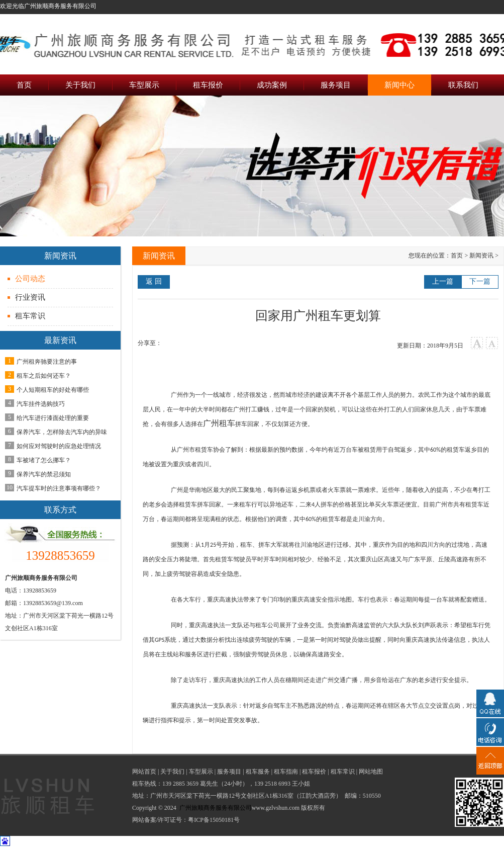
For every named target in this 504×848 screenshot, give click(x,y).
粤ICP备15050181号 (214, 820)
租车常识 (30, 316)
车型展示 (201, 772)
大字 (477, 343)
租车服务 (258, 772)
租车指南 (286, 772)
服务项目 (229, 772)
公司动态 (30, 279)
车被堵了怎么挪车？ (44, 460)
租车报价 (314, 772)
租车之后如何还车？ (44, 376)
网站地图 (371, 772)
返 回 (154, 281)
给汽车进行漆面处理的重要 (53, 418)
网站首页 (144, 772)
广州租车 (219, 423)
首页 (457, 256)
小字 (492, 343)
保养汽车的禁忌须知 (44, 474)
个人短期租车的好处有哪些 (53, 390)
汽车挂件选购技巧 (41, 404)
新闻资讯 (481, 256)
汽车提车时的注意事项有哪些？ (59, 488)
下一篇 (480, 281)
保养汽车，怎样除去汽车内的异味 (62, 432)
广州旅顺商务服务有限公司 (216, 808)
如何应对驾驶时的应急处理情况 (59, 446)
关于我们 (172, 772)
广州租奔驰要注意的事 (47, 362)
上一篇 (443, 281)
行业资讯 (30, 297)
